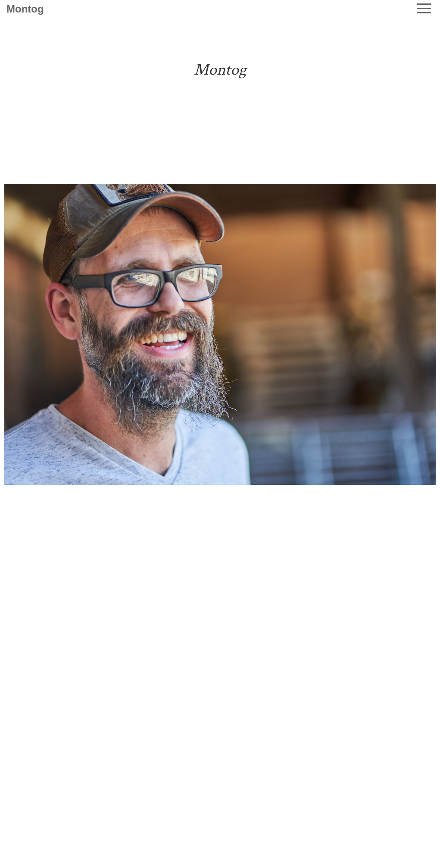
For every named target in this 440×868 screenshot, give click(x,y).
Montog (25, 9)
